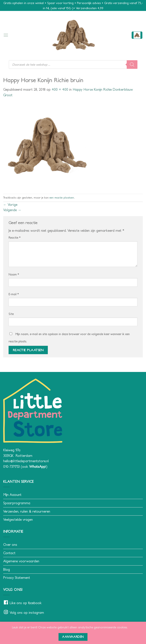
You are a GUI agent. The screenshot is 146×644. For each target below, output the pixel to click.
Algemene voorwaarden (21, 561)
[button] (6, 35)
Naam (14, 274)
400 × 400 (60, 89)
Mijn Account (12, 495)
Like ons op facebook (26, 603)
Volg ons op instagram (27, 612)
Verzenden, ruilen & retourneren (27, 511)
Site (11, 314)
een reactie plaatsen (62, 198)
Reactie (15, 238)
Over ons (10, 545)
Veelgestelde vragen (18, 519)
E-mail (14, 294)
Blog (7, 569)
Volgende (12, 210)
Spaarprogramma (17, 503)
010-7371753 (11, 466)
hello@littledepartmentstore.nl (26, 461)
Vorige (10, 205)
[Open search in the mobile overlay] (73, 65)
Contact (9, 553)
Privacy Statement (17, 578)
